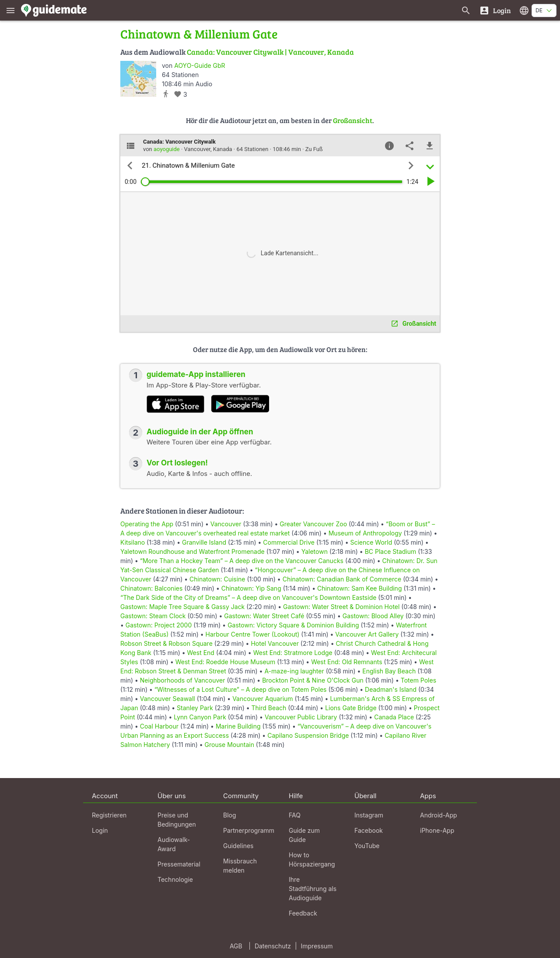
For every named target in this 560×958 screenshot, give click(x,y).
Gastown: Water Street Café (264, 616)
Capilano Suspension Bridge (308, 735)
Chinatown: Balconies (151, 588)
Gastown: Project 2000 (159, 625)
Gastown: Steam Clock (153, 616)
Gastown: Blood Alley (373, 616)
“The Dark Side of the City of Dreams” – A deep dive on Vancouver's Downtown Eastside (248, 597)
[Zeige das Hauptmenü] (10, 10)
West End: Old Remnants (346, 662)
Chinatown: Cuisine (217, 579)
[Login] (495, 10)
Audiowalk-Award (174, 844)
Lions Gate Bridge (351, 708)
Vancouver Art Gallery (367, 634)
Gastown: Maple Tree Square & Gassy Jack (182, 607)
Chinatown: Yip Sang (251, 588)
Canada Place (394, 717)
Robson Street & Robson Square (166, 643)
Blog (230, 815)
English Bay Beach (389, 671)
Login (100, 830)
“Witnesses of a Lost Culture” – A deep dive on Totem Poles (241, 689)
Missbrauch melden (240, 866)
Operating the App (147, 524)
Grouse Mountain (229, 745)
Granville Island (204, 542)
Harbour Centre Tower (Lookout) (253, 634)
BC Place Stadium (391, 551)
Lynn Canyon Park (200, 717)
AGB (236, 946)
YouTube (367, 846)
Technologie (175, 879)
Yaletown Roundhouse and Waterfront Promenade (192, 551)
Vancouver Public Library (301, 717)
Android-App (439, 815)
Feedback (303, 913)
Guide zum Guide (304, 835)
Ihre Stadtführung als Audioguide (313, 889)
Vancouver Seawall (168, 699)
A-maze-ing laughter (294, 671)
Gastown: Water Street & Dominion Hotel (341, 607)
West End (201, 653)
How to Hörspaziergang (312, 859)
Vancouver (226, 524)
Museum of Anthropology (365, 533)
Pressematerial (179, 864)
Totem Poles (418, 680)
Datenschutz (273, 946)
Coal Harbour (159, 726)
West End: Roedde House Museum (226, 662)
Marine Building (238, 726)
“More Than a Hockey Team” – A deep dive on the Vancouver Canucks (242, 561)
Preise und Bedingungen (177, 820)
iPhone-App (437, 830)
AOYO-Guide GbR (199, 65)
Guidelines (238, 846)
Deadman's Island (391, 689)
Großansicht (353, 120)
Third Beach (269, 708)
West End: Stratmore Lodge (293, 653)
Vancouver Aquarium (262, 699)
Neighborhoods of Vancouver (183, 680)
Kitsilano (133, 542)
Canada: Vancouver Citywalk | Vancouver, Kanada (270, 52)
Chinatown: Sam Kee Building (360, 588)
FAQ (295, 815)
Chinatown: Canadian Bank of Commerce (342, 579)
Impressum (317, 946)
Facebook (369, 830)
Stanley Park (195, 708)
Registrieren (109, 815)
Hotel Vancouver (275, 643)
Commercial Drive (289, 542)
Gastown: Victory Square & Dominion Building (293, 625)
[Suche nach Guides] (466, 10)
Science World (371, 542)
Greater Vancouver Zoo (313, 524)
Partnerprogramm (249, 830)
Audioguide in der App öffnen (200, 432)
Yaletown (315, 551)
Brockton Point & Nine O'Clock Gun (313, 680)
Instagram (369, 815)
